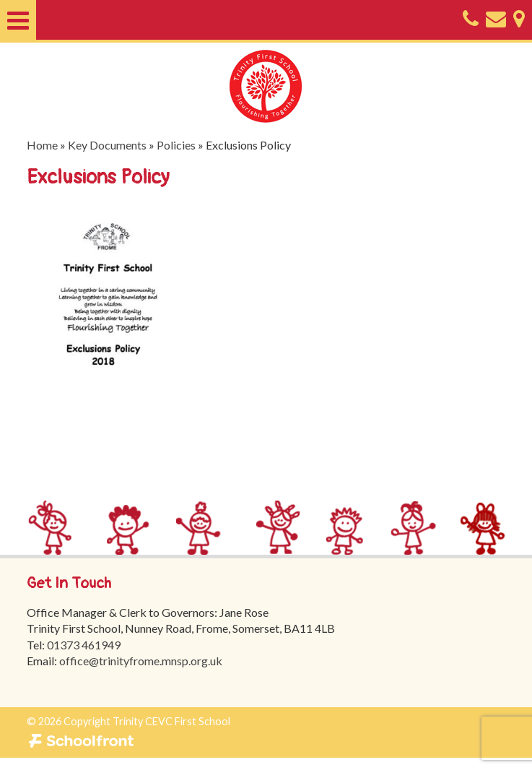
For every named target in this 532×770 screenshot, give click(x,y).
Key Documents (107, 145)
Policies (176, 145)
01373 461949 (84, 645)
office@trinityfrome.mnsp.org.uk (141, 661)
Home (42, 145)
